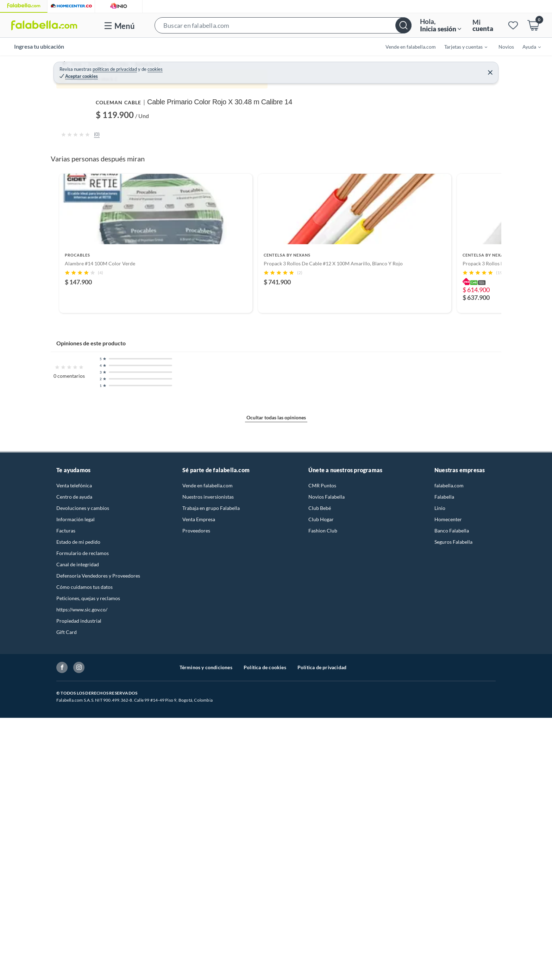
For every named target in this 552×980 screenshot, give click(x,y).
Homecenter (448, 882)
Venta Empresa (199, 882)
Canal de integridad (78, 927)
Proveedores (196, 893)
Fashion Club (323, 893)
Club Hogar (321, 882)
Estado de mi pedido (78, 904)
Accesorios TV (158, 67)
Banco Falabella (452, 893)
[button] (283, 25)
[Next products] (503, 603)
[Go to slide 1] (270, 686)
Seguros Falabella (453, 904)
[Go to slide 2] (276, 686)
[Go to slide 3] (282, 686)
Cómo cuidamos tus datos (84, 950)
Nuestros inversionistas (208, 859)
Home (70, 67)
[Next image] (309, 195)
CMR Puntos (322, 848)
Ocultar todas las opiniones (276, 791)
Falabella (444, 859)
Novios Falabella (327, 859)
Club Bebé (320, 871)
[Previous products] (49, 603)
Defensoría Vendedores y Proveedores (98, 938)
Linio (440, 871)
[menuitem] (462, 47)
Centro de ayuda (74, 859)
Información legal (76, 882)
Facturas (66, 893)
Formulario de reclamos (83, 916)
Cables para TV (197, 67)
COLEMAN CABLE (355, 82)
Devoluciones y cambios (83, 871)
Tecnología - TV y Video (109, 67)
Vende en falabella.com (208, 848)
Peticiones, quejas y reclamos (88, 961)
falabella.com (449, 848)
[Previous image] (102, 195)
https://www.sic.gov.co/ (82, 972)
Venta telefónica (74, 848)
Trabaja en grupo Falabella (211, 871)
